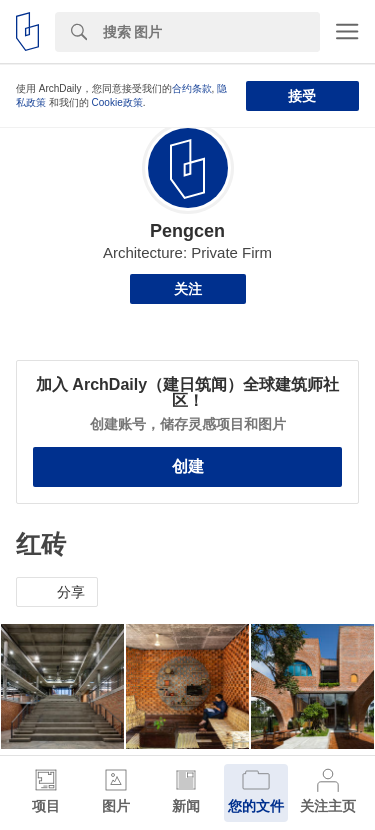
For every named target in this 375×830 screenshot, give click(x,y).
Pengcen (187, 231)
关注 (188, 289)
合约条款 (192, 88)
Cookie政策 (117, 102)
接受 (302, 96)
